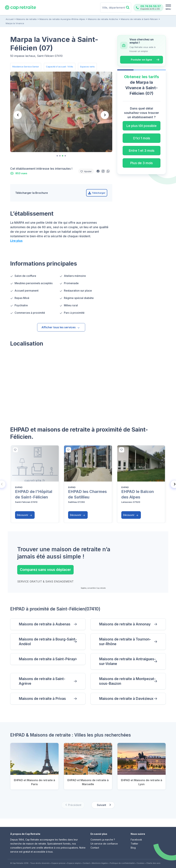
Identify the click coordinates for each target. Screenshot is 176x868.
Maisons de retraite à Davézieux (126, 699)
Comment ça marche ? (103, 840)
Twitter (134, 844)
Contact (95, 848)
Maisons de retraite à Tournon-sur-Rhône (125, 642)
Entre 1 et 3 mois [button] (142, 151)
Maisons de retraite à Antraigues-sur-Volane (127, 661)
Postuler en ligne (141, 60)
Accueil (10, 19)
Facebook (136, 840)
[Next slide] (105, 115)
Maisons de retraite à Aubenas (45, 624)
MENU (168, 9)
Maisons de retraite (27, 19)
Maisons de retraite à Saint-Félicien (139, 19)
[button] (98, 171)
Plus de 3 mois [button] (141, 163)
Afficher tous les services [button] (61, 327)
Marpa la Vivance (15, 23)
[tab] (57, 156)
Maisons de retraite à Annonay (125, 624)
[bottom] (15, 450)
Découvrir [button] (24, 515)
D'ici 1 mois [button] (142, 138)
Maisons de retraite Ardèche (103, 19)
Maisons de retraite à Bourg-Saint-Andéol (48, 642)
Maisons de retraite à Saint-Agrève (42, 681)
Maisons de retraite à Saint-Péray (47, 659)
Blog (133, 848)
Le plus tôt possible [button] (141, 126)
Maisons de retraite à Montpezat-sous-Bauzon (127, 681)
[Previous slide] (18, 115)
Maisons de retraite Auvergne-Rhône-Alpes (62, 19)
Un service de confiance (104, 844)
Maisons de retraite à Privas (42, 699)
